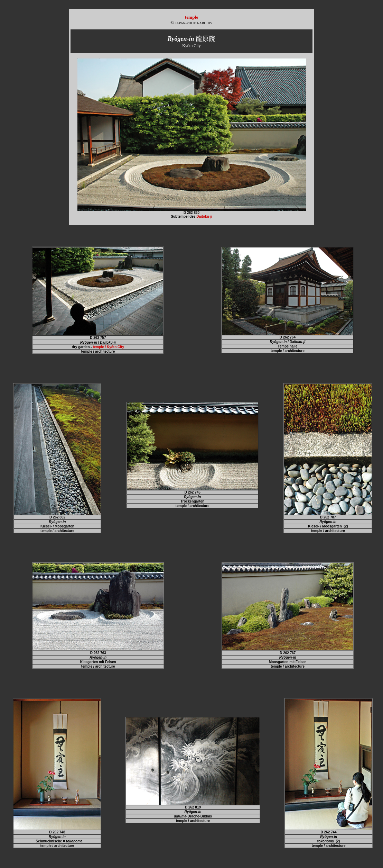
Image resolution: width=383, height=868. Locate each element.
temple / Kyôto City (108, 347)
